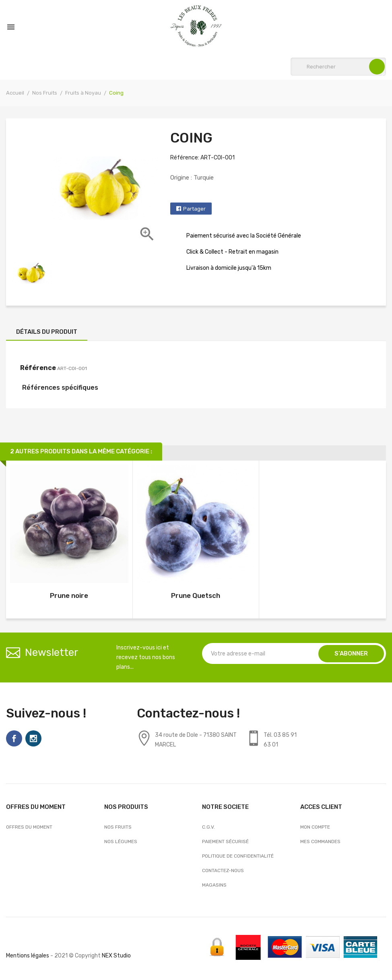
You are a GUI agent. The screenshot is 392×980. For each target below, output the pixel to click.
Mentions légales (28, 956)
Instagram (33, 738)
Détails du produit (47, 332)
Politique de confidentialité (238, 856)
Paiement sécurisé (225, 841)
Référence (38, 368)
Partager (194, 209)
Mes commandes (320, 841)
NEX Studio (116, 956)
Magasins (214, 885)
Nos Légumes (121, 841)
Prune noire (69, 595)
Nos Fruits (118, 827)
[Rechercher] (338, 67)
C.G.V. (208, 827)
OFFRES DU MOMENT (29, 827)
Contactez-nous (223, 870)
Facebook (14, 738)
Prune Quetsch (196, 595)
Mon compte (315, 827)
